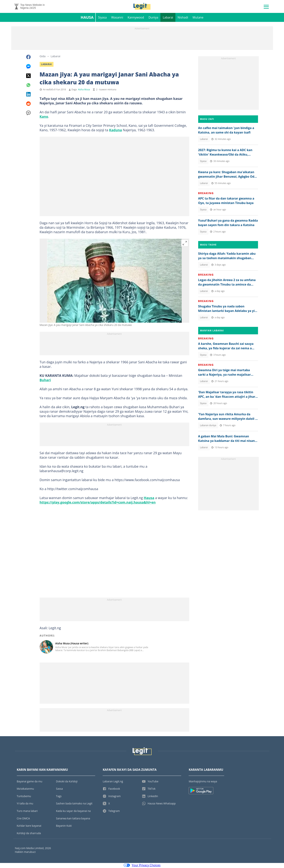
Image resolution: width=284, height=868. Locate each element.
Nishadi (183, 18)
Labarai (168, 18)
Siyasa (102, 18)
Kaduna (115, 131)
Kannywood (136, 18)
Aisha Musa (84, 90)
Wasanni (117, 18)
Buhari (45, 381)
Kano (44, 117)
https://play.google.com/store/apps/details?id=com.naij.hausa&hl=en (98, 503)
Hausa (87, 18)
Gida (43, 57)
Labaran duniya (208, 426)
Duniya (153, 18)
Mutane (198, 18)
